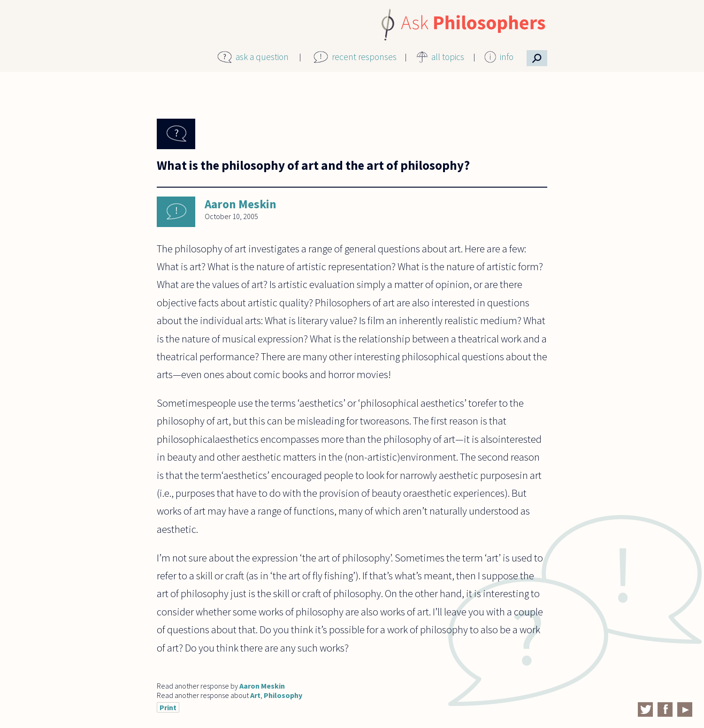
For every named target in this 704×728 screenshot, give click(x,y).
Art (255, 695)
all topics (448, 57)
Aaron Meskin (241, 204)
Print (168, 707)
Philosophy (283, 695)
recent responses (364, 57)
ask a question (262, 57)
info (507, 57)
